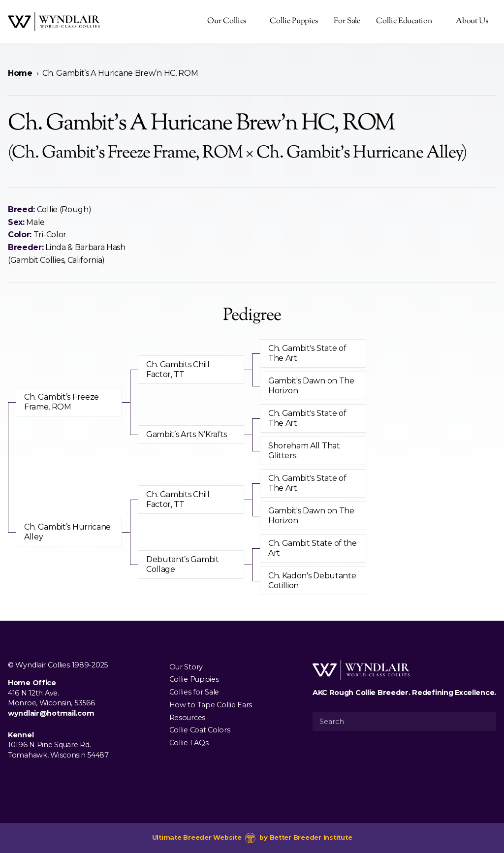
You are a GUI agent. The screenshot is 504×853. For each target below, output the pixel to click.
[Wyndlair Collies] (54, 22)
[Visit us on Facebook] (14, 778)
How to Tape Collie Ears (211, 704)
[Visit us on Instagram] (30, 778)
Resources (187, 717)
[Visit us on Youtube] (45, 778)
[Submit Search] (485, 721)
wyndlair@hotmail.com (51, 713)
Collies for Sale (194, 692)
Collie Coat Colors (200, 730)
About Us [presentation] (472, 21)
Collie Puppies (294, 21)
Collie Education (404, 21)
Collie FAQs (189, 743)
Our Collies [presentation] (227, 21)
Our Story (186, 666)
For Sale (347, 21)
